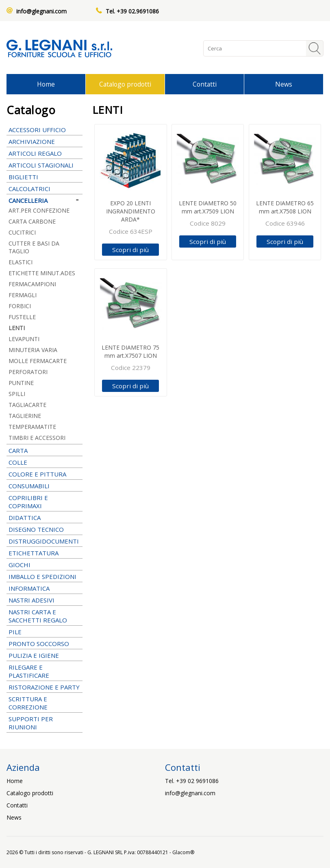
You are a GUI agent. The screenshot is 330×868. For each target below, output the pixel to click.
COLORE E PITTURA (45, 474)
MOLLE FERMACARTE (38, 361)
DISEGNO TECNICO (45, 529)
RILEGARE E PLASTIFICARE (45, 671)
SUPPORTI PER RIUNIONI (45, 723)
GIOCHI (45, 565)
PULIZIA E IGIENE (45, 655)
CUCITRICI (45, 232)
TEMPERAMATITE (32, 427)
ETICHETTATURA (45, 553)
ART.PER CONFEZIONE (45, 210)
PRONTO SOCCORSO (39, 644)
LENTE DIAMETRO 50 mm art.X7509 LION (208, 207)
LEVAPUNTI (24, 339)
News (284, 84)
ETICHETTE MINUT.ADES (45, 273)
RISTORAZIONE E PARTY (45, 687)
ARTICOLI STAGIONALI (45, 165)
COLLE (45, 462)
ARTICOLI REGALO (45, 153)
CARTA (45, 450)
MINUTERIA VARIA (33, 350)
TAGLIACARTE (27, 405)
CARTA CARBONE (32, 221)
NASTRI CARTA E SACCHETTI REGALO (45, 616)
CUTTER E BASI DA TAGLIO (34, 247)
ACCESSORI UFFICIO (45, 130)
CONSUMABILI (45, 486)
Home (46, 84)
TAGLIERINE (25, 416)
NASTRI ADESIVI (45, 600)
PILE (45, 632)
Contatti (205, 84)
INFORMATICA (45, 588)
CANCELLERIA (45, 200)
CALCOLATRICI (45, 189)
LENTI (17, 328)
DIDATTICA (45, 518)
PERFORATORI (28, 372)
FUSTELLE (22, 317)
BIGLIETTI (45, 177)
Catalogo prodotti (125, 84)
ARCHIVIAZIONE (45, 141)
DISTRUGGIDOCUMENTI (44, 541)
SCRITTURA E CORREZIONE (45, 703)
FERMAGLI (23, 295)
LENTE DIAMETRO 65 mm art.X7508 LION (285, 207)
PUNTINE (21, 383)
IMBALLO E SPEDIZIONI (45, 576)
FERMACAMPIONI (32, 284)
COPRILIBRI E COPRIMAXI (45, 502)
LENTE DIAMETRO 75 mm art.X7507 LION (130, 351)
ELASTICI (21, 262)
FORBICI (45, 306)
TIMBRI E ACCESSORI (45, 438)
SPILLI (17, 394)
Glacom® (183, 852)
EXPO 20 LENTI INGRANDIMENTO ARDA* (131, 211)
